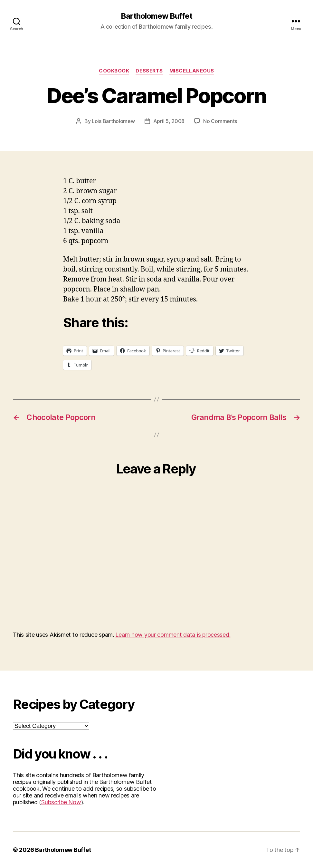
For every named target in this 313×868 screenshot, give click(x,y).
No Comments (220, 121)
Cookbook (114, 71)
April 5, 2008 (169, 121)
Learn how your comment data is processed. (173, 635)
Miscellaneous (192, 71)
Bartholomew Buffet (156, 16)
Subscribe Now (61, 802)
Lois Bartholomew (113, 121)
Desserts (149, 71)
